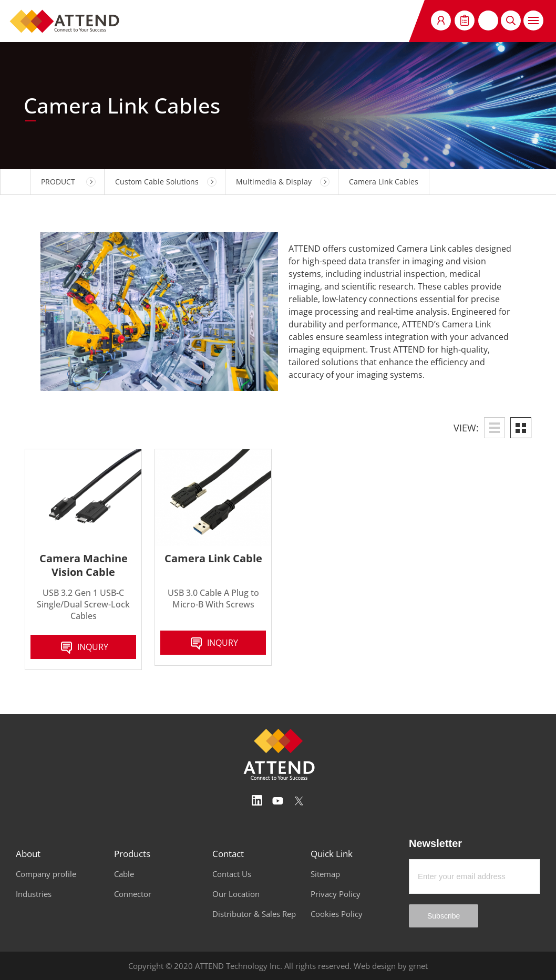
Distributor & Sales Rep (254, 914)
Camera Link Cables (384, 182)
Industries (34, 894)
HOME (15, 182)
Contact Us (232, 874)
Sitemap (325, 874)
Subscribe (444, 916)
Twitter (299, 801)
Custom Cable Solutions (157, 182)
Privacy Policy (336, 894)
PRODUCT (58, 182)
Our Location (236, 894)
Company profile (46, 874)
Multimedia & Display (274, 182)
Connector (133, 894)
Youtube (278, 801)
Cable (124, 874)
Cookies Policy (337, 914)
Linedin (257, 801)
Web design (375, 966)
